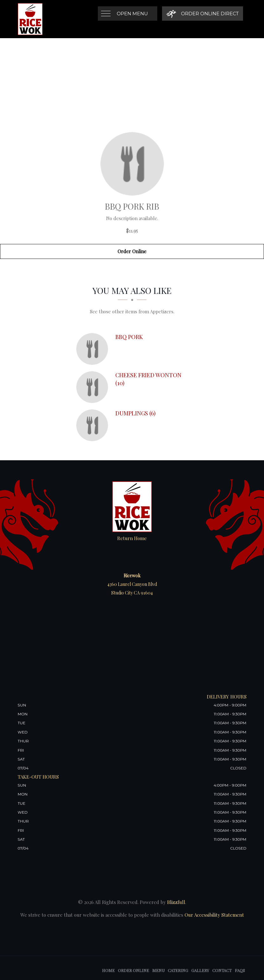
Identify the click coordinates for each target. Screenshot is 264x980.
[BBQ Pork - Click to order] (94, 349)
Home (108, 970)
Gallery (200, 970)
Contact (222, 970)
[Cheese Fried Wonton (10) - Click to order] (94, 387)
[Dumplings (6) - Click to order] (94, 425)
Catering (178, 970)
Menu (158, 970)
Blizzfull (176, 902)
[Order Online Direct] (203, 14)
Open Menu (132, 14)
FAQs (240, 970)
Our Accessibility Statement (214, 915)
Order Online (132, 251)
